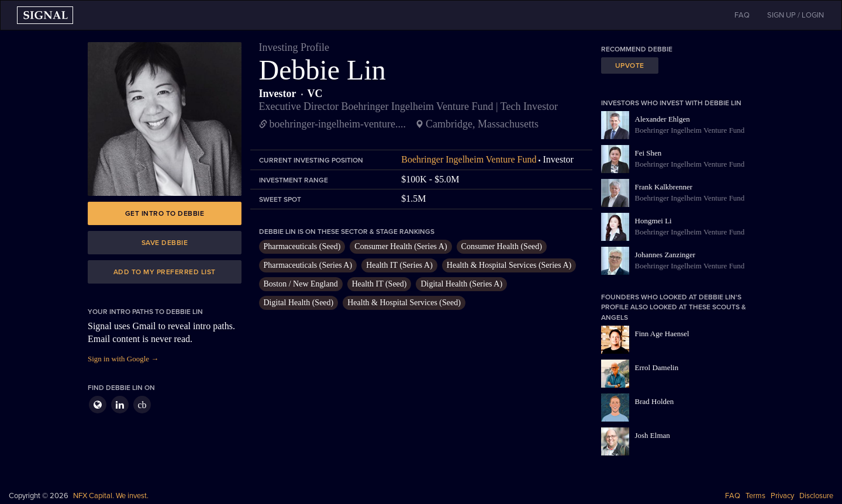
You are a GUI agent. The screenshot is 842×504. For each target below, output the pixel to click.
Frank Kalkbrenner (664, 187)
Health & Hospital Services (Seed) (404, 303)
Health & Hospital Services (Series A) (509, 265)
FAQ (733, 496)
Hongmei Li (653, 221)
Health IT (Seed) (379, 284)
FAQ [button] (742, 15)
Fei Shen (648, 153)
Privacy (782, 496)
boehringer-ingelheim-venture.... (338, 124)
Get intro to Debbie (165, 213)
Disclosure (816, 496)
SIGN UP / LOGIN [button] (796, 15)
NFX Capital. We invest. (111, 496)
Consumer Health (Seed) (502, 246)
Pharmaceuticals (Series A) (308, 265)
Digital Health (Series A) (461, 284)
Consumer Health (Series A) (401, 246)
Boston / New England (301, 284)
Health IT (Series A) (399, 265)
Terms (755, 496)
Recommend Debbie (637, 49)
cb (142, 405)
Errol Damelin (657, 367)
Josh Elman (653, 435)
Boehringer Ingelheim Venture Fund (469, 159)
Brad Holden (655, 401)
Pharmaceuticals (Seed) (302, 246)
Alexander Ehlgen (662, 119)
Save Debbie (165, 243)
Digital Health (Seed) (299, 303)
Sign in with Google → (123, 359)
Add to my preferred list (165, 272)
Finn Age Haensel (662, 334)
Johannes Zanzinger (665, 255)
